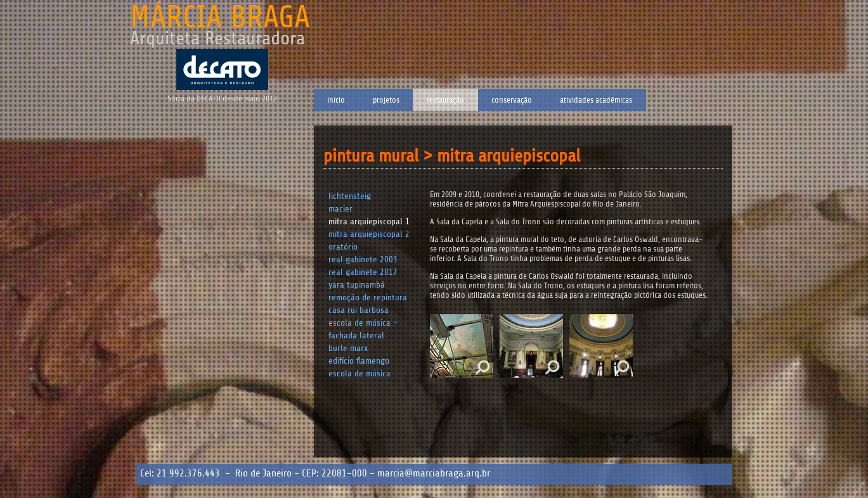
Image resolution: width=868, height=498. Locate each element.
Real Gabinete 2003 (363, 259)
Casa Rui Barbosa (359, 310)
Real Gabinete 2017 (363, 272)
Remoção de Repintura (368, 297)
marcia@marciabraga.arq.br (434, 473)
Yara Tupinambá (357, 285)
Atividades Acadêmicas (596, 100)
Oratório (343, 247)
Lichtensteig (350, 196)
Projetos (386, 100)
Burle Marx (348, 348)
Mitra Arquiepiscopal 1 (369, 221)
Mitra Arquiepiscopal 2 (369, 234)
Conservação (512, 100)
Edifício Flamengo (359, 361)
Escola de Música (360, 373)
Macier (340, 209)
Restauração (445, 100)
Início (336, 100)
